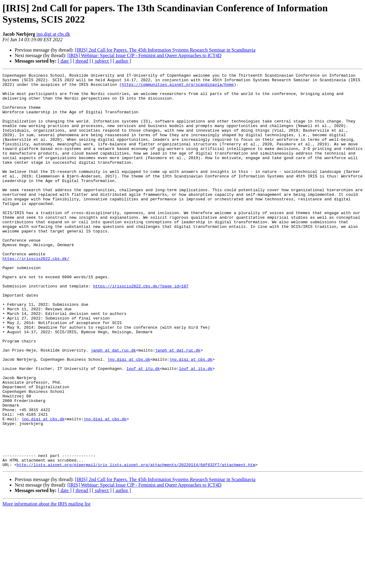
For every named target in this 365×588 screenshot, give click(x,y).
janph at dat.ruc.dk (113, 406)
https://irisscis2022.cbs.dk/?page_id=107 (141, 329)
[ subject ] (102, 61)
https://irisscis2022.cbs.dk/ (36, 296)
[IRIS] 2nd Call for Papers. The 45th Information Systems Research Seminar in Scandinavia (165, 50)
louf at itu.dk (143, 428)
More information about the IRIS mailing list (46, 583)
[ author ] (122, 61)
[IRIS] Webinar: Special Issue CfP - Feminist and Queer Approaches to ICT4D (144, 55)
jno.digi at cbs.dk (53, 34)
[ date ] (65, 61)
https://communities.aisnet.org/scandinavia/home (178, 87)
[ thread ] (82, 61)
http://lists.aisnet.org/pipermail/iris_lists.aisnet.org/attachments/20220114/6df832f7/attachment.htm (136, 543)
